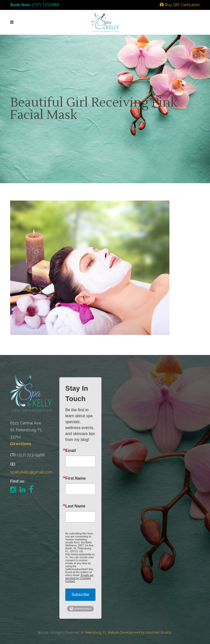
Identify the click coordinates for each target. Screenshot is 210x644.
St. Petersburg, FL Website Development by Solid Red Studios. (126, 632)
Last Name (75, 506)
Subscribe (80, 595)
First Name (76, 478)
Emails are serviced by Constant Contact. (79, 578)
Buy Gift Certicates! (180, 5)
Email (71, 451)
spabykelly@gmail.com (31, 472)
